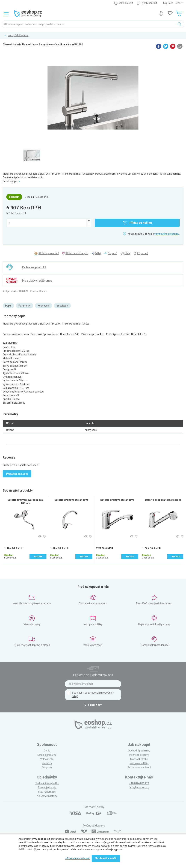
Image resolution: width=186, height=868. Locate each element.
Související (62, 306)
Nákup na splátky (139, 763)
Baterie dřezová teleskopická (163, 500)
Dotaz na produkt (34, 267)
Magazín (47, 768)
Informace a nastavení (78, 858)
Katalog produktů (47, 755)
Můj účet (168, 3)
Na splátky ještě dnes (37, 280)
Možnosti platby (139, 759)
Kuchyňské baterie (18, 35)
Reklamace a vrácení (139, 768)
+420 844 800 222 (139, 783)
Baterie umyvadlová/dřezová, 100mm (25, 502)
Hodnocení (44, 306)
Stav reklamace (47, 792)
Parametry (25, 306)
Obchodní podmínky (139, 751)
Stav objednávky (47, 787)
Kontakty (47, 763)
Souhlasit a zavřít (106, 858)
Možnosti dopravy (139, 755)
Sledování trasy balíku (47, 783)
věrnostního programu (167, 234)
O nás (47, 751)
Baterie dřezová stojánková (71, 500)
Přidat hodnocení (17, 474)
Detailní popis (11, 181)
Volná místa (47, 759)
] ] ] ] (179, 3)
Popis (8, 306)
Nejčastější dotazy (47, 796)
